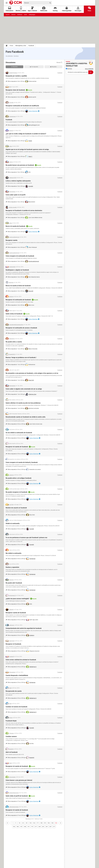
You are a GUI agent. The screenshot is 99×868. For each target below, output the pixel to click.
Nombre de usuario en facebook (16, 508)
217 (36, 827)
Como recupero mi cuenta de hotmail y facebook (22, 462)
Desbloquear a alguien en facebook (17, 270)
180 (41, 823)
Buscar (59, 62)
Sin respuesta (34, 67)
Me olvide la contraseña (14, 553)
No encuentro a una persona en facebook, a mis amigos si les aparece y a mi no (32, 373)
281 (43, 827)
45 (23, 823)
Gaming (55, 9)
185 (14, 827)
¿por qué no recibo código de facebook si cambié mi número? (26, 134)
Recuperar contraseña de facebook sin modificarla (22, 106)
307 (50, 827)
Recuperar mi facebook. (14, 644)
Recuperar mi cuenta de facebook (17, 447)
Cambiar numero (11, 736)
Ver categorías (9, 56)
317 (54, 827)
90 (27, 823)
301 (47, 827)
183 (52, 823)
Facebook (31, 46)
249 (39, 827)
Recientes (14, 67)
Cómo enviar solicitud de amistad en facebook (21, 660)
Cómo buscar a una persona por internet (19, 780)
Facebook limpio (11, 721)
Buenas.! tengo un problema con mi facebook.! (21, 357)
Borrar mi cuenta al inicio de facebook (18, 286)
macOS (8, 15)
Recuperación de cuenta (14, 691)
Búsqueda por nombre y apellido (16, 76)
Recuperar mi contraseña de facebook (18, 300)
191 (29, 827)
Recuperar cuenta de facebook (16, 613)
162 (34, 823)
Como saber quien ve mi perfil (16, 195)
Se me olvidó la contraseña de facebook (19, 433)
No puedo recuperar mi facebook (17, 492)
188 (25, 827)
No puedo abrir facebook (14, 583)
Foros (89, 9)
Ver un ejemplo (89, 69)
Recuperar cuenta (12, 240)
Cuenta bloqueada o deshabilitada (17, 675)
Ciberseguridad (67, 9)
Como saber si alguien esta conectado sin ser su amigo (24, 389)
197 (32, 827)
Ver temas (16, 56)
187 (21, 827)
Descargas (78, 9)
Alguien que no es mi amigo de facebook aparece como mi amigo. (27, 149)
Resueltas (53, 67)
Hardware (20, 15)
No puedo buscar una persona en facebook (20, 165)
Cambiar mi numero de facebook (16, 707)
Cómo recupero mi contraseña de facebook (20, 256)
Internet (13, 15)
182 (49, 823)
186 (18, 827)
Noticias (69, 69)
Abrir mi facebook (12, 752)
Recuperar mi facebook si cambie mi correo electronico (24, 210)
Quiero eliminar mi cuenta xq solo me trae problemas (23, 403)
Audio (25, 15)
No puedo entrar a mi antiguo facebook (19, 478)
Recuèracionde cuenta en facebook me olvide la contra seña (26, 417)
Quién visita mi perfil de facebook (17, 796)
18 (19, 823)
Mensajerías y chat (21, 46)
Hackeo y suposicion (12, 567)
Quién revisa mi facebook (14, 314)
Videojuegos (32, 15)
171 (38, 823)
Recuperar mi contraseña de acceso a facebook (21, 328)
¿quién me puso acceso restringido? (17, 599)
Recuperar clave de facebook (15, 90)
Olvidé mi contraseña (13, 523)
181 (45, 823)
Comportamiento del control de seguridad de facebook (24, 628)
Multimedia (44, 9)
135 (30, 823)
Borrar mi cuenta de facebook (15, 226)
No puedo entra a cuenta (14, 342)
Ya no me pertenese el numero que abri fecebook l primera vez (26, 538)
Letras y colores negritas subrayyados (18, 181)
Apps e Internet (32, 9)
